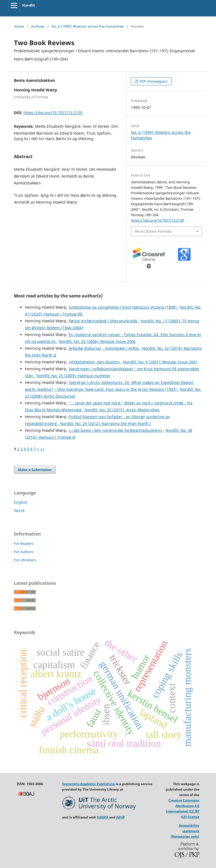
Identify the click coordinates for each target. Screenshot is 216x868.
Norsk (19, 510)
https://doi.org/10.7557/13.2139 (53, 113)
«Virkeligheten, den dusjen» (95, 362)
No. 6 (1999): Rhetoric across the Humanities (88, 26)
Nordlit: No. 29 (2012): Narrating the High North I (106, 423)
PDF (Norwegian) (153, 81)
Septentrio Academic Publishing (88, 784)
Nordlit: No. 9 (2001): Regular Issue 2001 (160, 362)
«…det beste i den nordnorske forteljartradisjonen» (116, 430)
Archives (38, 26)
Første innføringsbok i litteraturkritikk (103, 321)
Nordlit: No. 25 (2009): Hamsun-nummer (73, 376)
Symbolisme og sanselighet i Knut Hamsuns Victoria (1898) (123, 307)
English (21, 502)
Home (19, 26)
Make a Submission (35, 470)
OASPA (103, 817)
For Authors (24, 552)
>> (42, 449)
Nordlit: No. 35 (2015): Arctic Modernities (122, 410)
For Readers (24, 543)
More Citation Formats (153, 231)
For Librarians (25, 560)
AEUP (121, 817)
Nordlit (29, 5)
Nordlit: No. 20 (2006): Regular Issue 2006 (97, 341)
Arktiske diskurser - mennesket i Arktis (104, 348)
